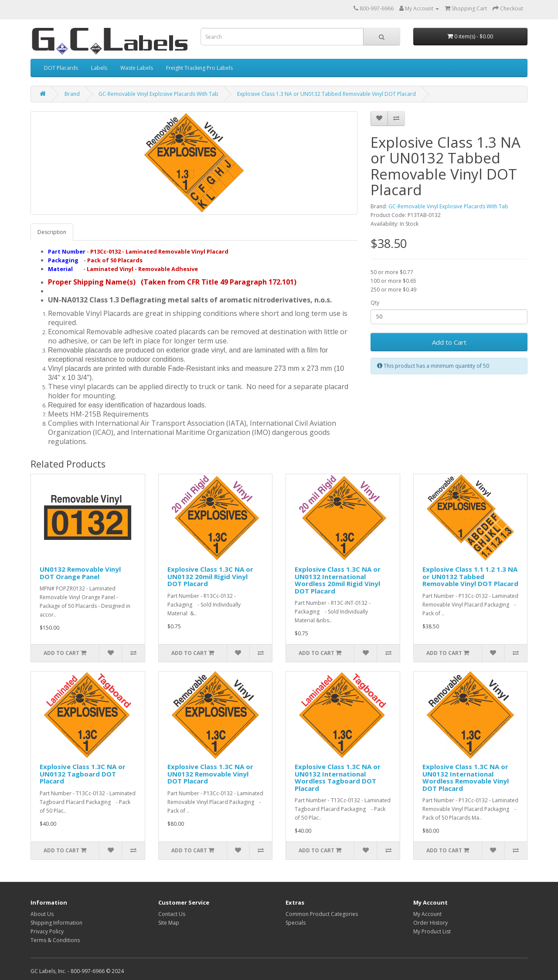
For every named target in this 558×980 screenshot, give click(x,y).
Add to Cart (449, 342)
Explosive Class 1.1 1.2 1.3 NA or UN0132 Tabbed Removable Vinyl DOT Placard (470, 576)
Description (52, 232)
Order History (430, 923)
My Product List (432, 931)
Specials (296, 923)
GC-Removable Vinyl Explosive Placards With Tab (158, 94)
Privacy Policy (47, 931)
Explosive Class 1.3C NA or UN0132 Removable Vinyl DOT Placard (210, 774)
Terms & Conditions (55, 940)
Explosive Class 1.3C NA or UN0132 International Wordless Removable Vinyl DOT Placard (466, 777)
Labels (99, 68)
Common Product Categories (322, 914)
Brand (72, 94)
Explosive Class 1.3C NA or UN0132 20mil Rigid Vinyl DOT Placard (210, 576)
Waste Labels (137, 68)
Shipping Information (56, 923)
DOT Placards (61, 68)
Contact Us (172, 914)
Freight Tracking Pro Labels (199, 68)
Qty (375, 303)
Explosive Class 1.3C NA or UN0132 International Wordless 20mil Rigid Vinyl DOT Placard (338, 580)
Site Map (169, 923)
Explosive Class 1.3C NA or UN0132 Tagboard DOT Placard (83, 774)
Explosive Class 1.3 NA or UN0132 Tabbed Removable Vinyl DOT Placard (327, 94)
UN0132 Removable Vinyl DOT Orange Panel (80, 573)
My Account (427, 914)
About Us (42, 914)
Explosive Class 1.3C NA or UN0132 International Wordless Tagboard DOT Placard (338, 777)
